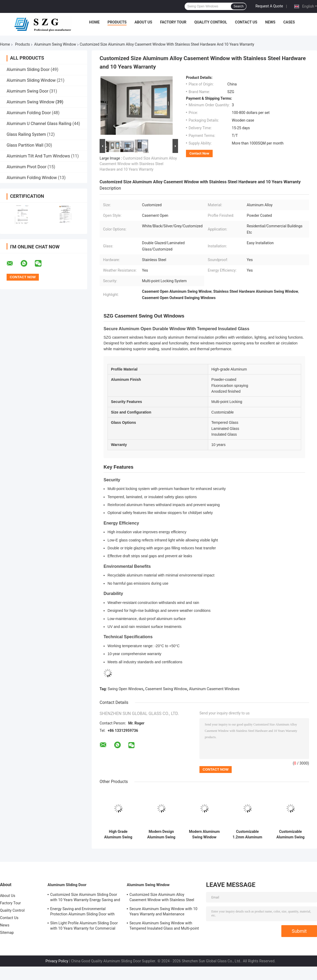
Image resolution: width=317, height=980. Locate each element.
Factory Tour (173, 22)
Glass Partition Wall (25, 145)
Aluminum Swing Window (55, 44)
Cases (289, 22)
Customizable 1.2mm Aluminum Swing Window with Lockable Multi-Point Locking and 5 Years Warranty (247, 834)
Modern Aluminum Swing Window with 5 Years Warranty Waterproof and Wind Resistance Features (204, 834)
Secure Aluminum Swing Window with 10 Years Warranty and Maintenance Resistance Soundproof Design (163, 912)
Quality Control (211, 22)
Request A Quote (269, 6)
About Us (143, 22)
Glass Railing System (26, 134)
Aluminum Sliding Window (31, 80)
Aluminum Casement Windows (214, 689)
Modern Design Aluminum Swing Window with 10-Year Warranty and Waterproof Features (161, 834)
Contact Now (199, 153)
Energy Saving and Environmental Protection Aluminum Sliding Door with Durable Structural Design (82, 912)
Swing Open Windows (126, 689)
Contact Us (246, 22)
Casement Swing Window (166, 689)
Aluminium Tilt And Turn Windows (38, 156)
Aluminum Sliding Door (28, 69)
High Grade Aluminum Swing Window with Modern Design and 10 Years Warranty (118, 834)
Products (117, 22)
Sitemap (7, 933)
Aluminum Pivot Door (27, 167)
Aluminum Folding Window (32, 178)
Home (94, 22)
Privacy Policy (57, 961)
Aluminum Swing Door (27, 91)
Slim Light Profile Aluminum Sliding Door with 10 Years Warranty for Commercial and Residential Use (84, 926)
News (270, 22)
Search (239, 6)
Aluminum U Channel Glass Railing (39, 124)
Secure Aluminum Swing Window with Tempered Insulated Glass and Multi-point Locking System (164, 926)
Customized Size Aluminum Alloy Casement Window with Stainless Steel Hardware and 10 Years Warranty (138, 164)
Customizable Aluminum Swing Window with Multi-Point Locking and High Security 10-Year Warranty (290, 834)
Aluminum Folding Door (29, 113)
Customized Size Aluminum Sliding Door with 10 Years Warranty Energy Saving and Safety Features (85, 898)
